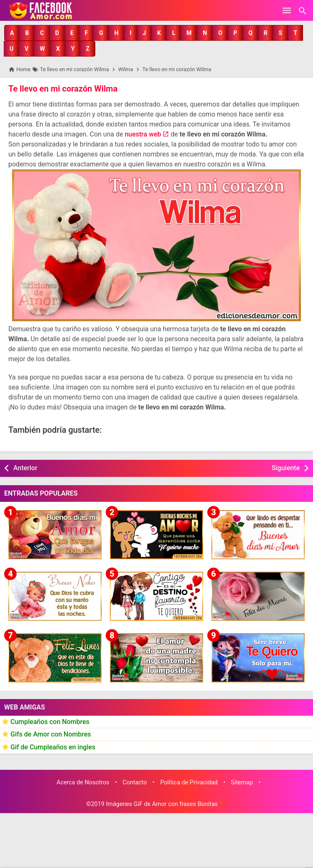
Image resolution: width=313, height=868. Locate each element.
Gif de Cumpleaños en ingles (53, 747)
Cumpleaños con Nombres (50, 722)
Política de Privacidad (189, 782)
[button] (12, 33)
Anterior (25, 468)
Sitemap (242, 782)
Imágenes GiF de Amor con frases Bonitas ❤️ (166, 804)
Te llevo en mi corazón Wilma (63, 89)
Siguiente (286, 468)
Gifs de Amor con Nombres (51, 734)
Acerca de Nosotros (83, 782)
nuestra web (143, 134)
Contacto (135, 782)
